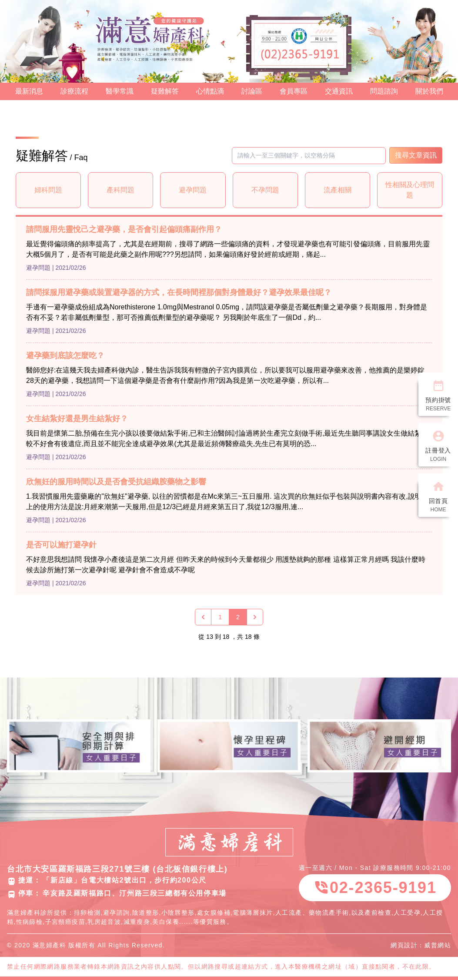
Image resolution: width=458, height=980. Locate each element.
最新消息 (29, 91)
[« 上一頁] (203, 617)
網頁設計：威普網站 (421, 945)
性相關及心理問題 (410, 190)
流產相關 (338, 190)
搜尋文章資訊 (416, 155)
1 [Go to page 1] (220, 617)
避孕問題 (193, 190)
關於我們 (429, 91)
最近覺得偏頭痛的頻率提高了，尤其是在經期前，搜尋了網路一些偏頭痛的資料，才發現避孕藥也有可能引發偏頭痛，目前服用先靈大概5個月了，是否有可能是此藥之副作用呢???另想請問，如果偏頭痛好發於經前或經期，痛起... (228, 249)
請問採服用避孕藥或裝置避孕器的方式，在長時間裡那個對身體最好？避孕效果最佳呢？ (179, 292)
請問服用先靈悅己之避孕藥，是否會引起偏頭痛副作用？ (124, 229)
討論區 (252, 91)
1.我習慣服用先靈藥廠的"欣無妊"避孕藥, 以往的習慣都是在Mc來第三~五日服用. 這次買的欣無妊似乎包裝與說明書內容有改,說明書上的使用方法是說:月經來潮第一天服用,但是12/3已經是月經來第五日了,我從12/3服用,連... (227, 502)
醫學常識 (120, 91)
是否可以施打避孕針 (61, 545)
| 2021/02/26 (69, 268)
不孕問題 (265, 190)
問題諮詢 (384, 91)
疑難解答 (165, 91)
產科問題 (120, 190)
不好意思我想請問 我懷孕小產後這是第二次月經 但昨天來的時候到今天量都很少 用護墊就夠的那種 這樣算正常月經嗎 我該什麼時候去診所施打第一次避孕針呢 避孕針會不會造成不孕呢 (226, 565)
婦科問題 (48, 190)
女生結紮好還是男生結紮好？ (77, 419)
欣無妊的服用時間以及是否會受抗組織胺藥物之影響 (116, 482)
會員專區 (294, 91)
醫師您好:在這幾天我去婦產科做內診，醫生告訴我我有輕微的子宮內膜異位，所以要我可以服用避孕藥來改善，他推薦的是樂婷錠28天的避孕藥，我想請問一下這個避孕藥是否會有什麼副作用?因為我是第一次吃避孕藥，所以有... (225, 375)
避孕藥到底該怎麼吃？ (65, 356)
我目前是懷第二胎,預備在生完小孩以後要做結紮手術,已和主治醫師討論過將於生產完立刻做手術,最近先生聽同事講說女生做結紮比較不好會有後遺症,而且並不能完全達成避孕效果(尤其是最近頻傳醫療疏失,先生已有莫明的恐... (227, 438)
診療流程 (74, 91)
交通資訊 (339, 91)
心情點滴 (210, 91)
